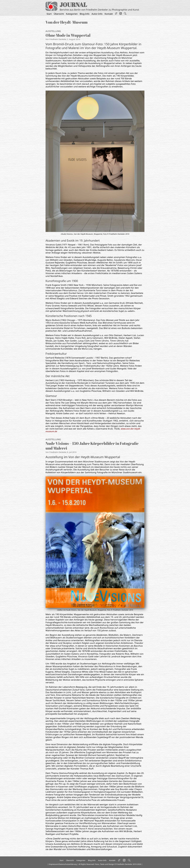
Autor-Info (97, 14)
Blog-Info (85, 14)
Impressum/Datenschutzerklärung (63, 864)
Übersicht (59, 14)
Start (49, 14)
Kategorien (72, 14)
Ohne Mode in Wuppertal (68, 35)
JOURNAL (73, 5)
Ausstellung (53, 31)
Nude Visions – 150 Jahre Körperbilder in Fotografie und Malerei (92, 446)
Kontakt (109, 14)
